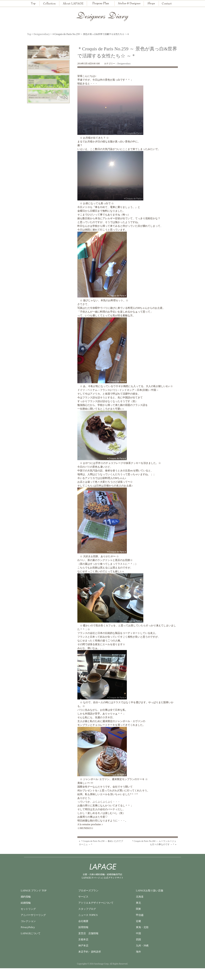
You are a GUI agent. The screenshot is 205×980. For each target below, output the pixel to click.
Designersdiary (124, 64)
